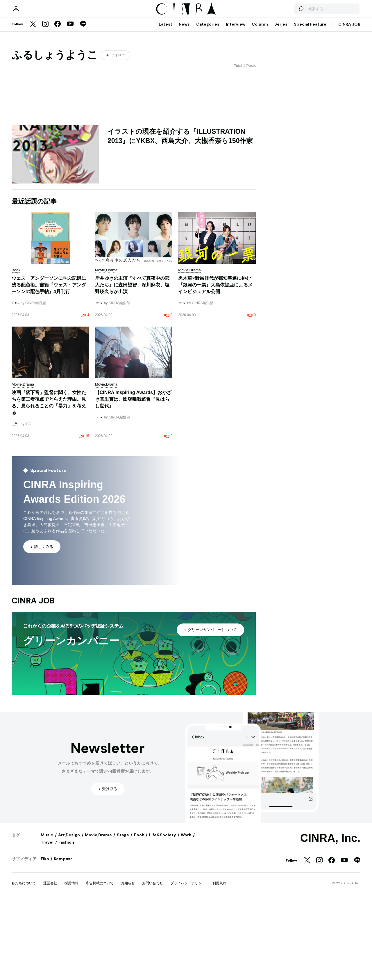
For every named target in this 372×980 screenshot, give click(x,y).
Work (186, 913)
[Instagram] (45, 103)
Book (139, 913)
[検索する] (293, 84)
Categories (208, 103)
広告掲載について (100, 962)
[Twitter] (33, 103)
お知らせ (128, 962)
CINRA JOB (349, 103)
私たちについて (24, 962)
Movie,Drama (98, 913)
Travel (47, 921)
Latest (166, 103)
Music (47, 913)
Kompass (63, 937)
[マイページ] (24, 84)
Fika (45, 937)
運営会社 (50, 962)
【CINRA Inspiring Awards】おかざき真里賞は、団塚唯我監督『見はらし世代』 (133, 478)
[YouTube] (70, 103)
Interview (236, 103)
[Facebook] (58, 103)
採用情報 (71, 962)
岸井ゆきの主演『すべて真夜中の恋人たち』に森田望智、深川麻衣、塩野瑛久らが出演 (132, 363)
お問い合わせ (153, 962)
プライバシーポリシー (188, 962)
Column (260, 103)
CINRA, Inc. (330, 917)
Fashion (66, 921)
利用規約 (219, 962)
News (184, 103)
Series (281, 103)
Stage (123, 913)
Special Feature (310, 103)
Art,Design (69, 913)
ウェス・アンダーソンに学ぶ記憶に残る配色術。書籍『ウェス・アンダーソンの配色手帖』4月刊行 (49, 363)
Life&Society (162, 913)
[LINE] (83, 103)
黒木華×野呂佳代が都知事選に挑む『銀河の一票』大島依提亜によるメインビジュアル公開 (215, 363)
